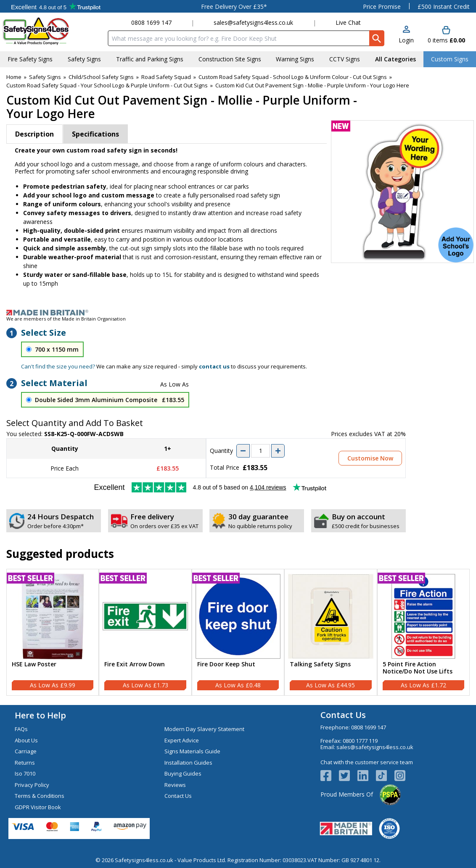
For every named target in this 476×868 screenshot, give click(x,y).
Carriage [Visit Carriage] (26, 751)
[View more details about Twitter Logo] (348, 776)
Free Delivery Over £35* (234, 7)
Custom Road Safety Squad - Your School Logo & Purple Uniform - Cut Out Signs (107, 85)
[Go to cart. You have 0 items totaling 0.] (446, 35)
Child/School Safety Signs (101, 77)
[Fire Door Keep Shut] (238, 632)
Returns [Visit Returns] (25, 763)
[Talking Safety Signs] (331, 632)
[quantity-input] (260, 451)
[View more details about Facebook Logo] (330, 776)
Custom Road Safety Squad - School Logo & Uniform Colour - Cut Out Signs (293, 77)
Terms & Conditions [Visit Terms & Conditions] (40, 796)
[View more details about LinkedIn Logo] (367, 776)
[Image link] (238, 313)
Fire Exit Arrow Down (135, 664)
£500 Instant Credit (444, 7)
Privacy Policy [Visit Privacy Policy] (32, 785)
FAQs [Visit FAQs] (21, 729)
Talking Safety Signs (320, 664)
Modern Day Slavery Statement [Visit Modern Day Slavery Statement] (204, 729)
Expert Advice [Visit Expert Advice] (182, 740)
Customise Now (370, 458)
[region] (53, 616)
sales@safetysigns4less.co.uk (253, 22)
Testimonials (56, 6)
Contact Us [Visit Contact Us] (178, 796)
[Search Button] (377, 38)
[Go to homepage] (52, 31)
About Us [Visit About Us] (26, 740)
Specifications (95, 134)
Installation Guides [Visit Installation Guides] (188, 763)
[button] (406, 35)
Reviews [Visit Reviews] (175, 785)
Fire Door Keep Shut (226, 664)
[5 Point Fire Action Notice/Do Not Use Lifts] (423, 632)
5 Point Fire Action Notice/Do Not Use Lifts (418, 668)
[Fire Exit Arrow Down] (145, 632)
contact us (214, 366)
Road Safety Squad (166, 77)
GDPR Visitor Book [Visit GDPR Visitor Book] (38, 807)
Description (34, 134)
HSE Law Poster (34, 664)
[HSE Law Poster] (53, 632)
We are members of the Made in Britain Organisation (66, 319)
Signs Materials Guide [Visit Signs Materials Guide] (192, 751)
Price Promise (382, 7)
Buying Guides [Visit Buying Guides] (183, 773)
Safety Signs (45, 77)
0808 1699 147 (151, 22)
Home (14, 77)
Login (406, 40)
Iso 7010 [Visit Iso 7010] (25, 773)
